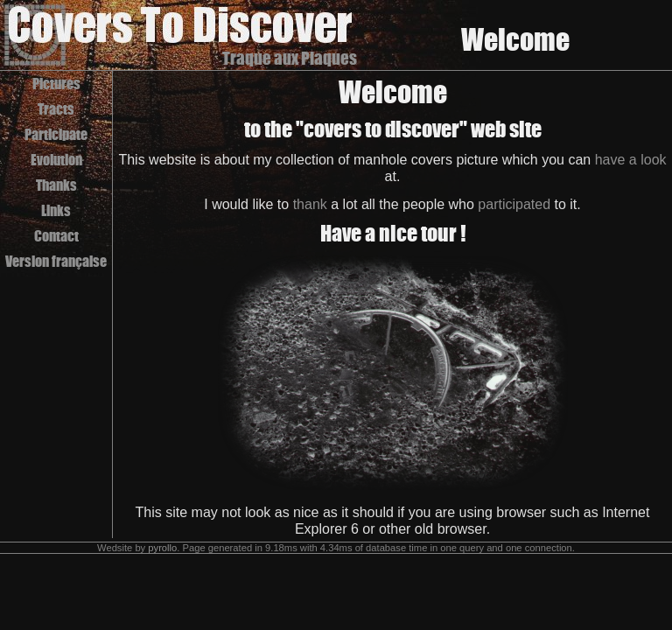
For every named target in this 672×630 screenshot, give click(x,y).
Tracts (56, 109)
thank (310, 204)
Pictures (56, 84)
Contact (56, 236)
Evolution (56, 160)
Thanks (56, 185)
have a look (631, 160)
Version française (56, 261)
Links (56, 210)
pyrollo (162, 548)
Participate (56, 134)
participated (514, 204)
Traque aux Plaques (290, 58)
